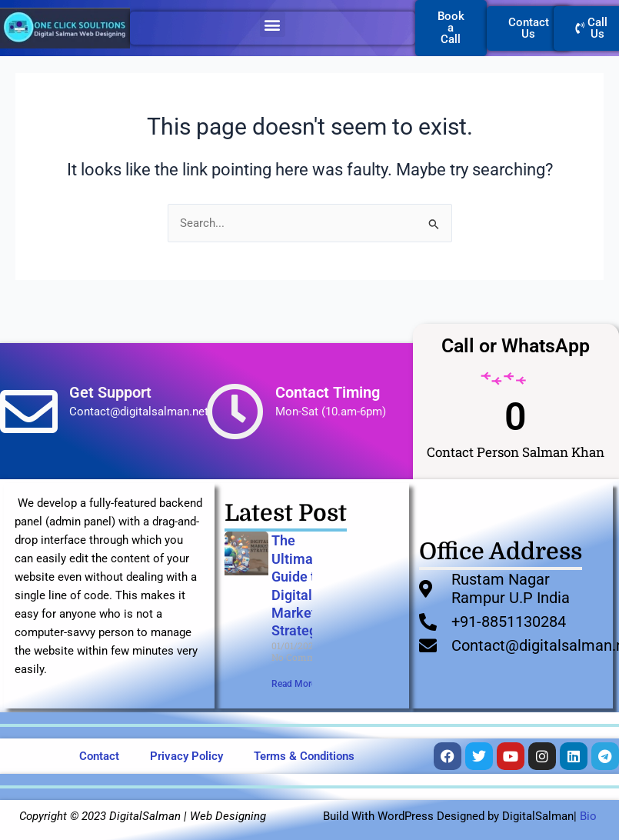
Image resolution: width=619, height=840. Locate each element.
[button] (273, 24)
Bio (588, 816)
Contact (99, 756)
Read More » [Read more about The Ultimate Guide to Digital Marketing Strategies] (297, 684)
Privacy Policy (186, 756)
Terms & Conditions (304, 756)
